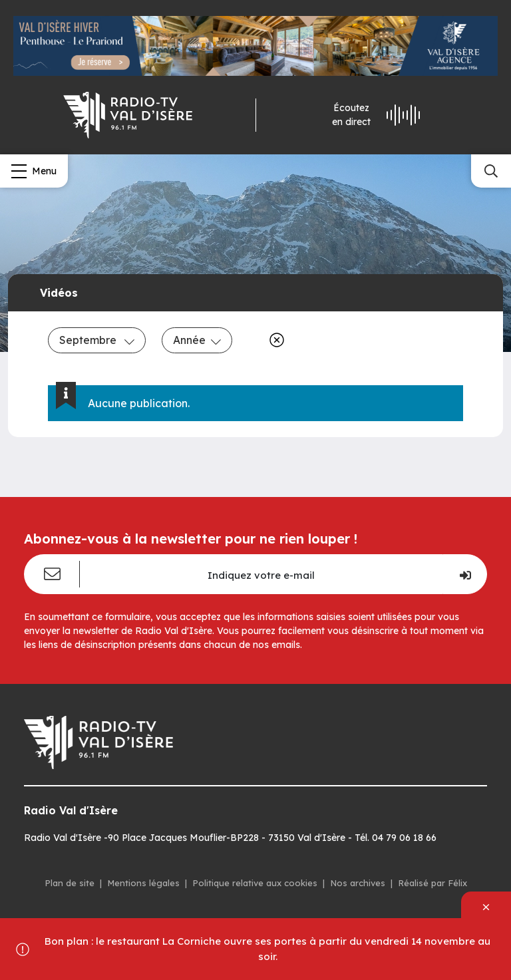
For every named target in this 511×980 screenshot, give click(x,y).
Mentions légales (143, 883)
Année (197, 340)
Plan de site (70, 883)
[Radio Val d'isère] (128, 115)
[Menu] (34, 171)
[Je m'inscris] (465, 574)
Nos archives (358, 883)
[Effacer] (274, 340)
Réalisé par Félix (432, 883)
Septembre (97, 340)
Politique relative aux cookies (255, 883)
